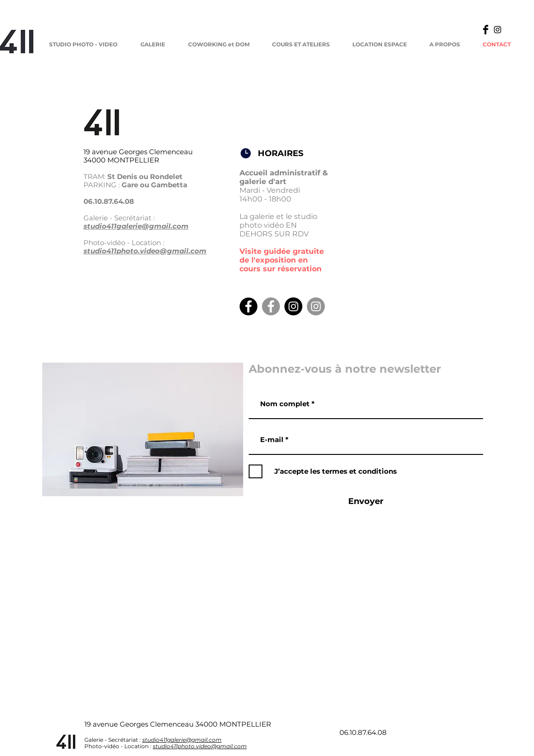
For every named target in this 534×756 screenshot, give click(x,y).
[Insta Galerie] (316, 306)
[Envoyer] (366, 502)
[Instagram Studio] (293, 306)
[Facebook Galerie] (271, 306)
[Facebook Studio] (248, 306)
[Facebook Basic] (486, 30)
